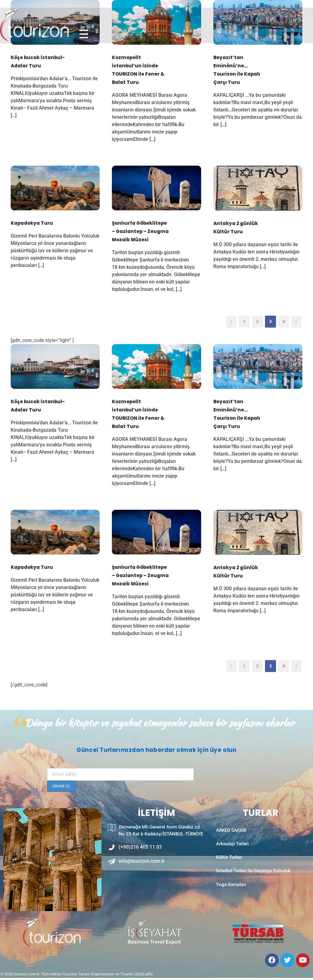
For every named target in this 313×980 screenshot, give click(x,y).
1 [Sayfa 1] (244, 321)
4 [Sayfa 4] (284, 321)
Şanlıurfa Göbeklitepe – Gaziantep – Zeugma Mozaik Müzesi (140, 231)
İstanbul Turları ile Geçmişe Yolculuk (253, 879)
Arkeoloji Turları (232, 848)
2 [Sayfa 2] (257, 321)
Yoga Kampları (231, 895)
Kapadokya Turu (32, 223)
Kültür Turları (229, 863)
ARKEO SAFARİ (231, 832)
